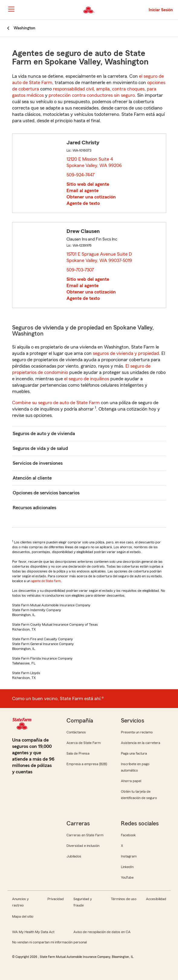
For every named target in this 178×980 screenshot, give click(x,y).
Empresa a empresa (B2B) (87, 764)
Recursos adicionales (34, 508)
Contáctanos (76, 732)
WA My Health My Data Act (33, 932)
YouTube (127, 877)
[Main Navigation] (11, 9)
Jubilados (74, 856)
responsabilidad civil (73, 89)
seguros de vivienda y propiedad (126, 353)
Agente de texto (83, 203)
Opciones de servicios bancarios (46, 493)
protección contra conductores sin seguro (92, 95)
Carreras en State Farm (85, 835)
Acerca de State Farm (84, 743)
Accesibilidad (156, 899)
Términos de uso (124, 899)
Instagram (129, 856)
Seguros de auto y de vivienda (44, 434)
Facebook (128, 835)
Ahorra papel (131, 781)
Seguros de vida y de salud (40, 448)
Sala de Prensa (78, 753)
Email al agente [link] (83, 191)
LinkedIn (127, 867)
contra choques (128, 89)
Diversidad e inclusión (83, 846)
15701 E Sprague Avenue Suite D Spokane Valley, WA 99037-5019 (100, 257)
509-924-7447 (81, 175)
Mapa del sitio (23, 916)
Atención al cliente (32, 478)
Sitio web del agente (88, 184)
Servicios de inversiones (38, 463)
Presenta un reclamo (137, 732)
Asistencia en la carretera (141, 743)
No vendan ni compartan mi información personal (49, 942)
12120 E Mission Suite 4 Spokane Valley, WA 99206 (94, 162)
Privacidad (56, 899)
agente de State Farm (46, 581)
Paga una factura (134, 753)
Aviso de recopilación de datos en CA (102, 932)
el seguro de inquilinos (87, 379)
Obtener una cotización (91, 197)
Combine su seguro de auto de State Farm (56, 403)
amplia (103, 89)
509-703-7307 (80, 270)
